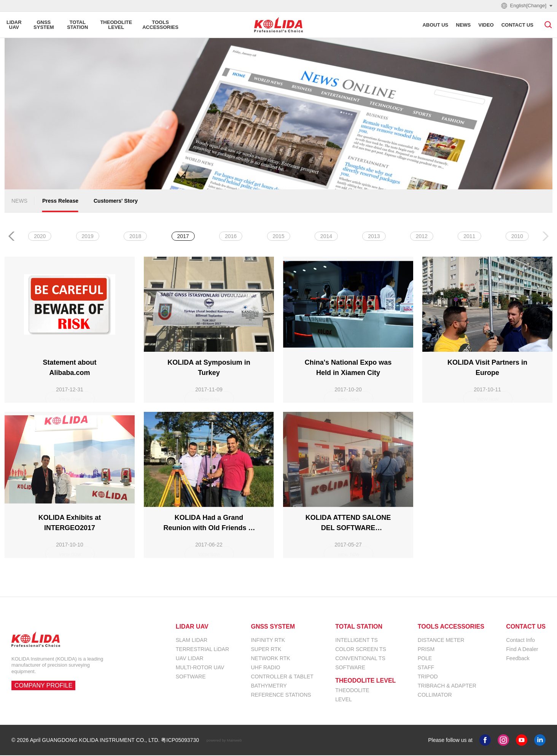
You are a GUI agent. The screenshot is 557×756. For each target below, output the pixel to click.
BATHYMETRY (269, 686)
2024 (183, 237)
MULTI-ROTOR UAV (200, 668)
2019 (422, 237)
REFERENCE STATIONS (281, 696)
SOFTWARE (191, 677)
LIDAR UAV (192, 627)
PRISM (426, 650)
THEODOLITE (352, 691)
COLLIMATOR (435, 696)
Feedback (518, 659)
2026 (88, 237)
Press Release (60, 202)
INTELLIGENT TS (356, 641)
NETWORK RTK (270, 659)
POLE (425, 659)
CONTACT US (526, 627)
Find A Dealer (522, 650)
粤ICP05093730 (180, 741)
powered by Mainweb (224, 741)
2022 (278, 237)
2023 (231, 237)
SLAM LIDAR (192, 641)
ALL (40, 237)
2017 (517, 237)
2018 (469, 237)
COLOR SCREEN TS (361, 650)
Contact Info (520, 641)
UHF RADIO (265, 668)
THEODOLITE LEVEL (365, 681)
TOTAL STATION (359, 627)
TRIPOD (428, 677)
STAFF (426, 668)
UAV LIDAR (190, 659)
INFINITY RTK (268, 641)
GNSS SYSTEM (273, 627)
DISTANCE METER (441, 641)
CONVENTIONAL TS (360, 659)
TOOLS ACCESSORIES (451, 627)
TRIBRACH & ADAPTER (447, 686)
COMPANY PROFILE (43, 686)
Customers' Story (116, 202)
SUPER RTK (266, 650)
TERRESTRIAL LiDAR (202, 650)
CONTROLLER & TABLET (282, 677)
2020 (374, 237)
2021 (326, 237)
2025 (135, 237)
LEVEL (344, 700)
